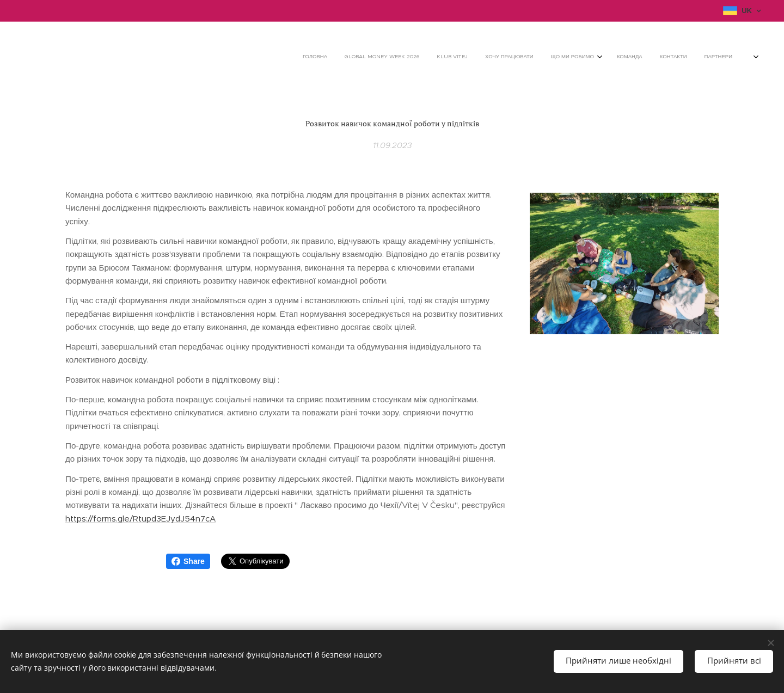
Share (188, 561)
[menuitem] (608, 57)
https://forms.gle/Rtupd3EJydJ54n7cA (140, 518)
